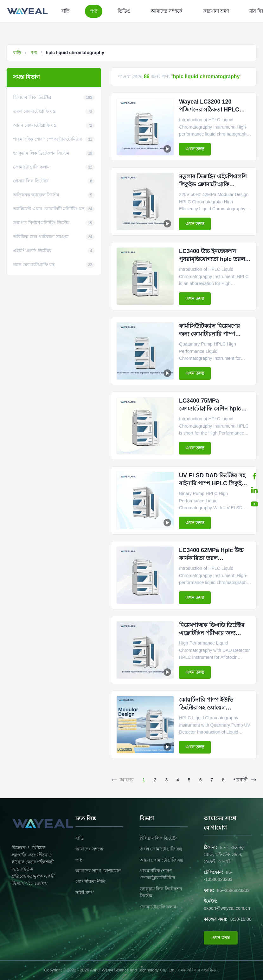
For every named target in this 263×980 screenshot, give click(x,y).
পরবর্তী (245, 780)
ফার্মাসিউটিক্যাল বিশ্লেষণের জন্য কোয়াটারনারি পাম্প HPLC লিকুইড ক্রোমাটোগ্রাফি (213, 334)
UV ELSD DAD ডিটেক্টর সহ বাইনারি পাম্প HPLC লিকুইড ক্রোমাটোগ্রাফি (212, 483)
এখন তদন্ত (195, 149)
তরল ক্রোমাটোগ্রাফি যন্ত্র (161, 849)
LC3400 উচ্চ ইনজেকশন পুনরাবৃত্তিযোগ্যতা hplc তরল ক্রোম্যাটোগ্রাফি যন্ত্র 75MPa (212, 259)
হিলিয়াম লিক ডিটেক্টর (159, 838)
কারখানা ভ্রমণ (216, 11)
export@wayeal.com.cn (227, 908)
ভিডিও (124, 11)
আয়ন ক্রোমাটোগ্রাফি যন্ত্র (162, 860)
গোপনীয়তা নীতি (90, 881)
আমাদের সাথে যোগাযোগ (98, 871)
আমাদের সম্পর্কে (167, 11)
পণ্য (94, 11)
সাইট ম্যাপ (85, 893)
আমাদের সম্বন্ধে (89, 849)
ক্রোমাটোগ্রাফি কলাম (158, 907)
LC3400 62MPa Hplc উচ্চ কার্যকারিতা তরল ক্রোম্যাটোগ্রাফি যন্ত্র (211, 558)
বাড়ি (65, 11)
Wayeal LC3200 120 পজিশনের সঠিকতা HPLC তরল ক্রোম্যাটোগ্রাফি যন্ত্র (209, 110)
